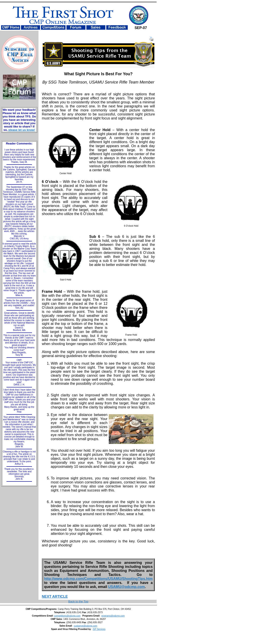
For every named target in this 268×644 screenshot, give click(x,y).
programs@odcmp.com (113, 616)
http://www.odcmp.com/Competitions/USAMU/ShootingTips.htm (98, 579)
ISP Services (99, 629)
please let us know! (22, 130)
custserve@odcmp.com (86, 626)
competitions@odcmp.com (67, 616)
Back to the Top (78, 601)
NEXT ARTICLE (55, 597)
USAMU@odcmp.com (126, 587)
